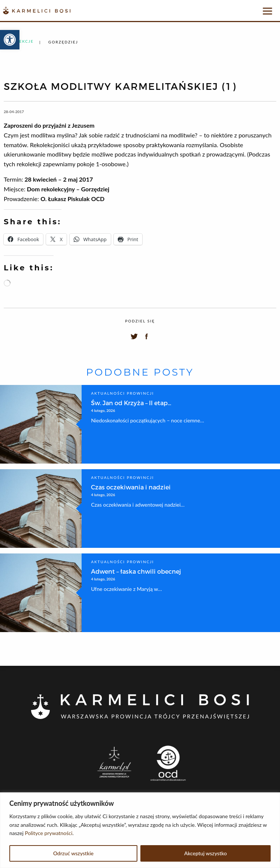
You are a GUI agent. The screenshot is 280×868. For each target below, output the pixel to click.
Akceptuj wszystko (206, 853)
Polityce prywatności (48, 833)
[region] (140, 830)
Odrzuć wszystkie (73, 853)
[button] (10, 40)
